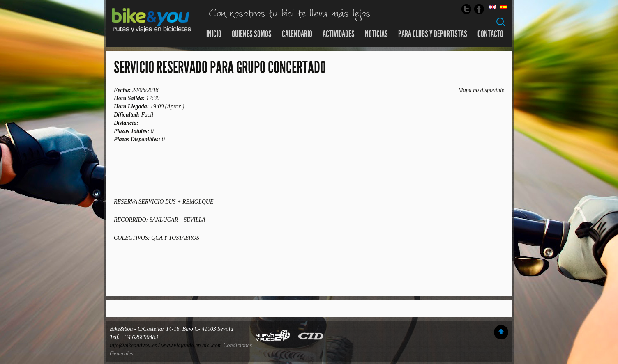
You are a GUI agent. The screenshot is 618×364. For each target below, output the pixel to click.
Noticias (376, 34)
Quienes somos (252, 34)
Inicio (214, 34)
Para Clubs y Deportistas (433, 34)
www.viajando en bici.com (191, 345)
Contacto (490, 34)
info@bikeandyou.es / (135, 345)
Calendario (297, 34)
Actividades (339, 34)
